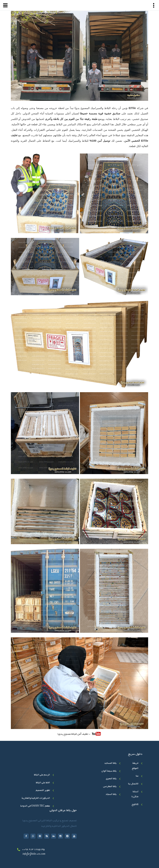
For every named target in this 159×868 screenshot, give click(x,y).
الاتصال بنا (133, 784)
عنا (137, 776)
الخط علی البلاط (43, 783)
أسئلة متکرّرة (135, 794)
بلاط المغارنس (110, 787)
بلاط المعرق (111, 779)
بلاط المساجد (110, 763)
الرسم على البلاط (42, 775)
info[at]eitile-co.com (34, 854)
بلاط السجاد (111, 794)
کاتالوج (135, 805)
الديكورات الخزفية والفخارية (36, 798)
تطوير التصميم (43, 790)
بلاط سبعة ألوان (109, 771)
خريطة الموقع (135, 766)
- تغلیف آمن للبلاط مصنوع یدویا (79, 734)
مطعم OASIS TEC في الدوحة (35, 806)
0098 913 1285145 (33, 850)
